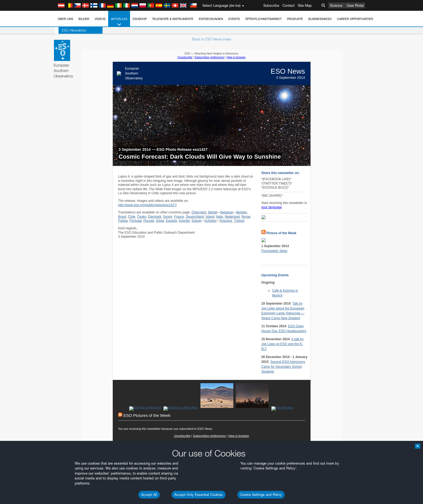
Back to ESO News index (211, 39)
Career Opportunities (355, 19)
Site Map (305, 5)
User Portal (355, 5)
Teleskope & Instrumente (173, 19)
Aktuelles (119, 22)
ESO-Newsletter (71, 30)
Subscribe (271, 5)
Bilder (84, 19)
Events (234, 19)
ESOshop (140, 19)
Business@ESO (320, 19)
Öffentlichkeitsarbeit (263, 19)
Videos (100, 19)
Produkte (295, 19)
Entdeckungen (211, 19)
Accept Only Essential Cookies (199, 495)
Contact (289, 5)
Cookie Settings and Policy (261, 495)
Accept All (149, 495)
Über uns (65, 19)
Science (336, 5)
